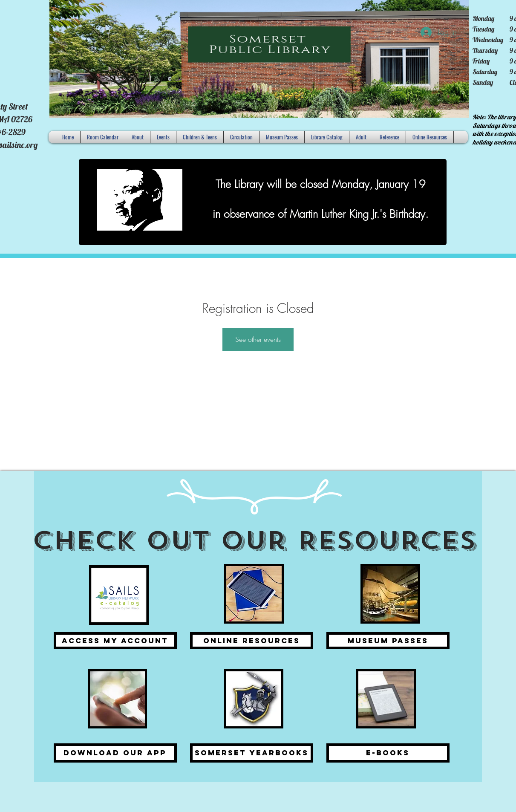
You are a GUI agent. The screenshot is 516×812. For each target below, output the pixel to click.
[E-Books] (388, 753)
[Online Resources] (252, 641)
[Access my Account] (115, 641)
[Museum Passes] (388, 641)
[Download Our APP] (115, 753)
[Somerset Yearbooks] (252, 753)
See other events (258, 339)
